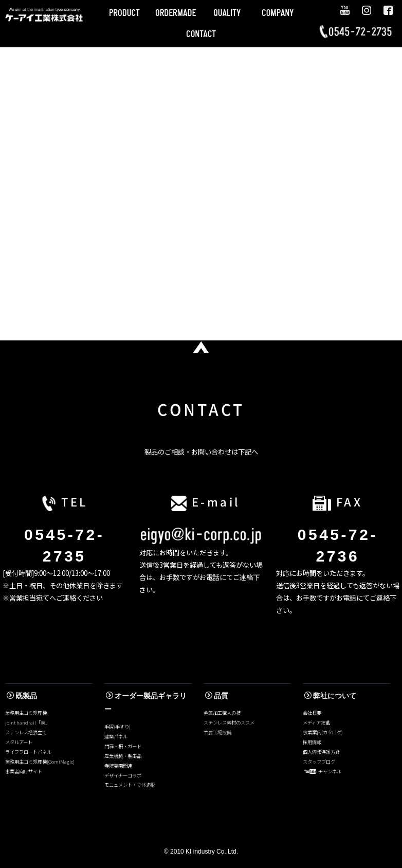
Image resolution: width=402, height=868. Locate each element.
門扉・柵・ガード (123, 746)
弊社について (330, 696)
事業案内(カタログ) (323, 732)
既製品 (22, 696)
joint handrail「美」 (28, 722)
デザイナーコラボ (123, 775)
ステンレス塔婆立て (26, 732)
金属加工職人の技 (222, 713)
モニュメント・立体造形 (130, 785)
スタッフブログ (319, 762)
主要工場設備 (217, 732)
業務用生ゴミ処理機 (26, 713)
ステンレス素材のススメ (229, 722)
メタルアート (19, 742)
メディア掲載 (316, 722)
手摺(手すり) (117, 727)
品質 (217, 696)
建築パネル (116, 736)
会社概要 (312, 713)
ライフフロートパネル (28, 752)
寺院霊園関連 (118, 766)
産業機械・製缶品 (123, 756)
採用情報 (312, 742)
